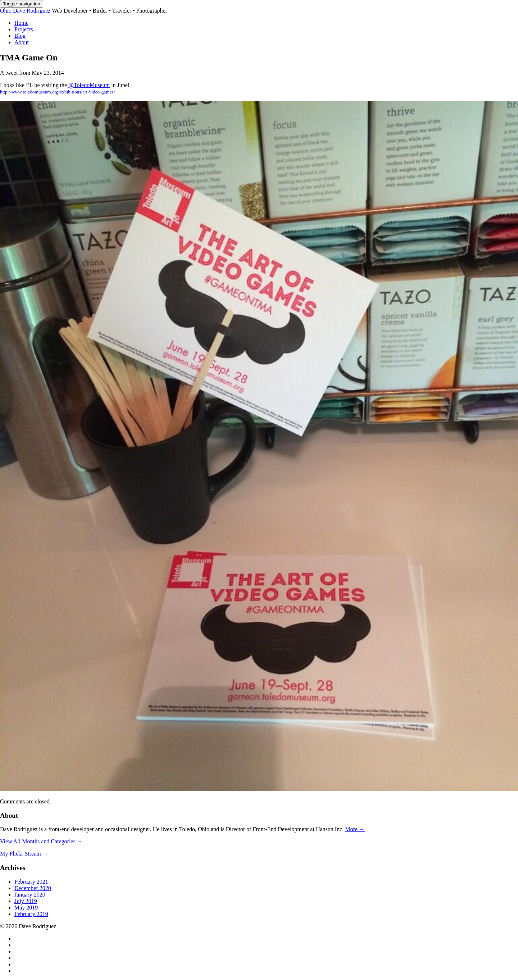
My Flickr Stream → (24, 854)
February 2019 (31, 914)
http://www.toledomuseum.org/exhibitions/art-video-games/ (57, 92)
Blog (20, 36)
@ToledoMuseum (89, 85)
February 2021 (31, 882)
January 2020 (30, 895)
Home (21, 23)
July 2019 (26, 901)
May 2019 (26, 908)
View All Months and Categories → (41, 841)
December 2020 (33, 888)
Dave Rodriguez (26, 11)
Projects (24, 29)
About (22, 42)
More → (355, 829)
